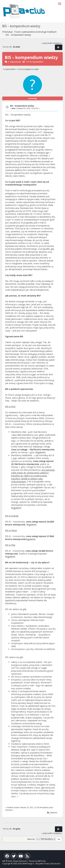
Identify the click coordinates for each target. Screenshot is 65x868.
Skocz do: (31, 839)
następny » (58, 43)
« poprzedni (47, 43)
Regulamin (41, 452)
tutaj (51, 383)
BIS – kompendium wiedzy (22, 106)
